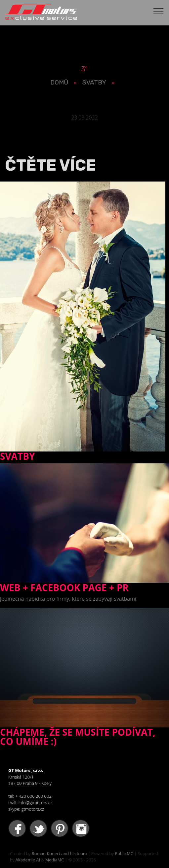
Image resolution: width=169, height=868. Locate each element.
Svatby (94, 82)
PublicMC (124, 853)
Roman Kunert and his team (59, 853)
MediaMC (55, 860)
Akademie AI (28, 860)
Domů (59, 82)
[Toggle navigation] (159, 11)
